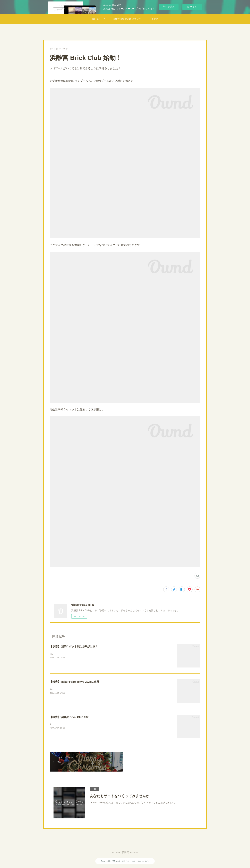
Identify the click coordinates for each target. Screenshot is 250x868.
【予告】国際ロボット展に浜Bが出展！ (74, 646)
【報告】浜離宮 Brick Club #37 (69, 717)
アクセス (154, 19)
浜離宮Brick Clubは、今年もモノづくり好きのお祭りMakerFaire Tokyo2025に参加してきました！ (101, 689)
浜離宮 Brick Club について (127, 19)
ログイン (192, 7)
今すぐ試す (169, 7)
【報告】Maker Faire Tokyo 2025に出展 (75, 682)
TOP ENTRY (98, 19)
